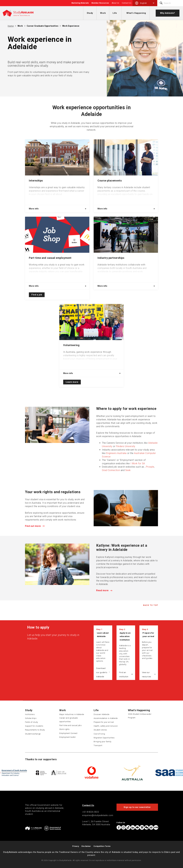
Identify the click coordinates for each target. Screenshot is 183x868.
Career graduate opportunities (43, 26)
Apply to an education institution (125, 636)
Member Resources (100, 3)
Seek (128, 470)
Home (11, 26)
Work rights (64, 729)
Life (115, 13)
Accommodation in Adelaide (106, 718)
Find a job (37, 295)
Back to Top (151, 605)
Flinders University (126, 446)
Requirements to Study (35, 730)
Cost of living (99, 734)
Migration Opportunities (104, 738)
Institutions (30, 714)
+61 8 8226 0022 (91, 812)
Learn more (72, 382)
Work (103, 13)
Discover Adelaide (101, 714)
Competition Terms (102, 846)
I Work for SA (138, 463)
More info (34, 209)
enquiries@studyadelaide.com (98, 815)
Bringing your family (103, 742)
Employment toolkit (67, 737)
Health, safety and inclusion (106, 726)
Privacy (76, 846)
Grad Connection (111, 470)
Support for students (34, 726)
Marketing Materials (80, 3)
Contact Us (127, 3)
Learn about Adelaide (103, 635)
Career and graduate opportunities (68, 720)
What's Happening (136, 13)
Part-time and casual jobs (71, 725)
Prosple (150, 467)
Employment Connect (68, 733)
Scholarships (31, 718)
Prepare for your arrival (148, 635)
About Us (115, 3)
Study (90, 13)
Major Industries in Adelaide (72, 714)
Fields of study (31, 722)
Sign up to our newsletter (137, 807)
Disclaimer (86, 846)
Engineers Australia (116, 453)
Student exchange (33, 734)
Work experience (71, 26)
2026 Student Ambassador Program (140, 716)
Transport (98, 745)
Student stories (100, 730)
